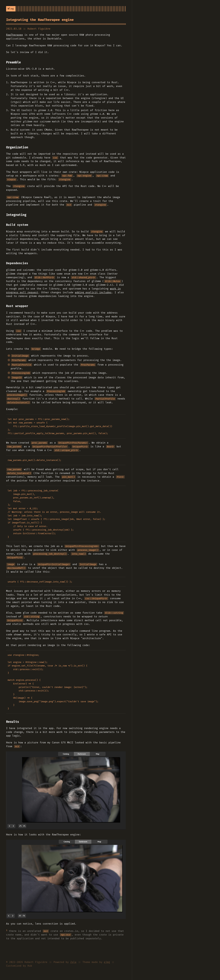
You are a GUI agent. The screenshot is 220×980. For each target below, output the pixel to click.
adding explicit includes (93, 292)
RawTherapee (15, 35)
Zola (73, 962)
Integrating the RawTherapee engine (40, 20)
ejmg (107, 962)
